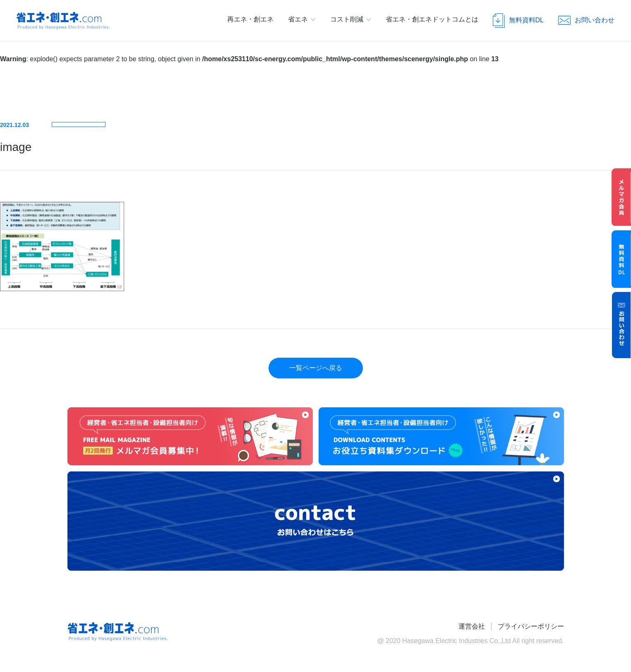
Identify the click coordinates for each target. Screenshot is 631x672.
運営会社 (472, 626)
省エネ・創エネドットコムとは (432, 19)
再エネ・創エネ (250, 19)
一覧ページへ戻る (316, 368)
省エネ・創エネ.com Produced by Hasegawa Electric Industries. (63, 21)
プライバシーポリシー (531, 626)
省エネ (298, 19)
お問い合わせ (621, 325)
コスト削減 (347, 19)
